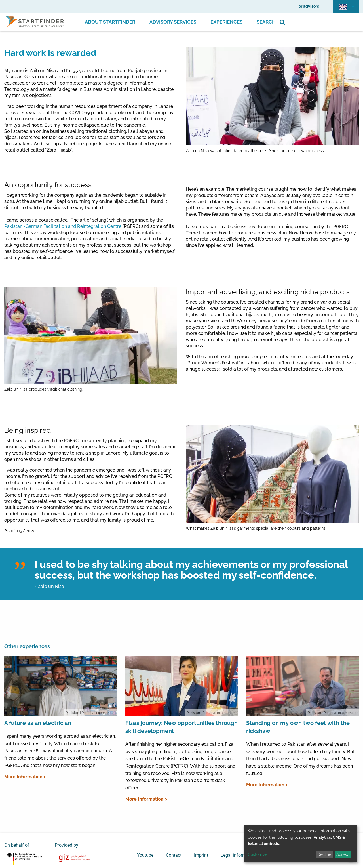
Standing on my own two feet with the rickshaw (298, 727)
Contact (174, 855)
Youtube (145, 855)
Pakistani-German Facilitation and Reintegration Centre (63, 226)
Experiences (226, 22)
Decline (324, 854)
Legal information (239, 855)
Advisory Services (173, 22)
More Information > (25, 777)
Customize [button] (258, 854)
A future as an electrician (38, 723)
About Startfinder (110, 22)
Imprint (201, 855)
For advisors (308, 6)
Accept (343, 854)
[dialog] (301, 844)
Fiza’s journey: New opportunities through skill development (181, 727)
